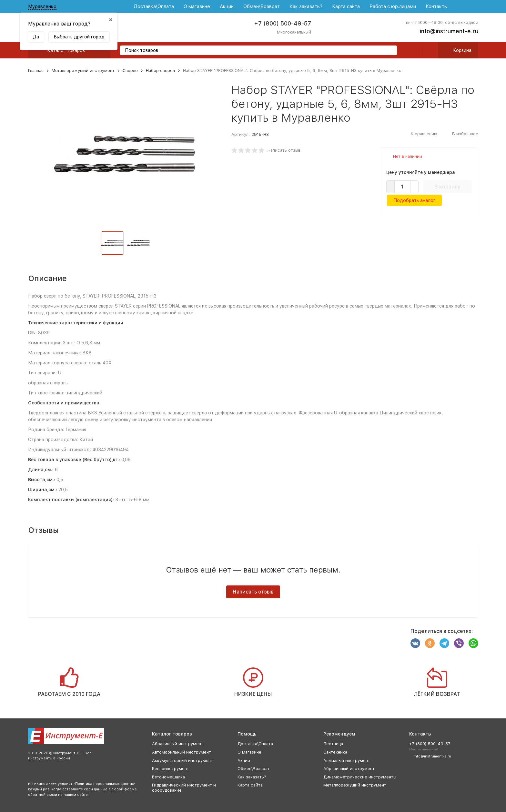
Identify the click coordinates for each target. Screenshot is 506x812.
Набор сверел (160, 71)
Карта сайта (346, 6)
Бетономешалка (168, 777)
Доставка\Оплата (154, 6)
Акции (227, 6)
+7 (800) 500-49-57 (283, 23)
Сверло (130, 71)
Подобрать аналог (414, 200)
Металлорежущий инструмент (83, 71)
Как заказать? (306, 6)
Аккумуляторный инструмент (182, 761)
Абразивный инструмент (178, 744)
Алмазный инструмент (347, 761)
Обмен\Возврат (262, 6)
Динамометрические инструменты (360, 777)
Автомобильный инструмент (182, 752)
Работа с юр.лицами (393, 6)
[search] (390, 51)
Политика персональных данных (105, 784)
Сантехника (335, 752)
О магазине (197, 6)
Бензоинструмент (171, 769)
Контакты (437, 6)
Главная (36, 71)
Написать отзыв (284, 150)
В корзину (447, 187)
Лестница (333, 744)
